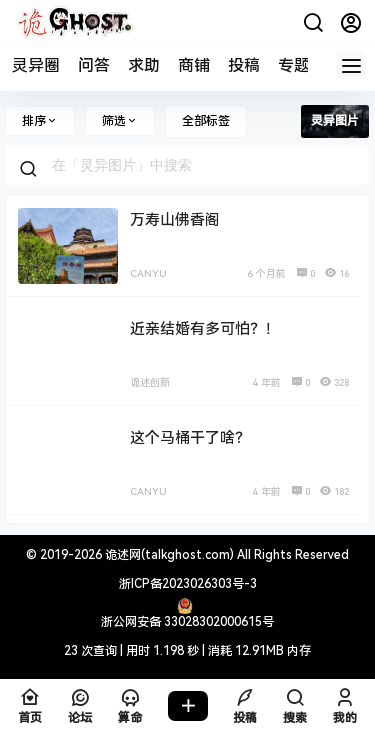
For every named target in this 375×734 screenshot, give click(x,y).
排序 (40, 121)
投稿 (244, 65)
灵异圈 (36, 65)
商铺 (194, 65)
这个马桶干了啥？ (190, 438)
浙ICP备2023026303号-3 (188, 584)
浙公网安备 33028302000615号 (187, 622)
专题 (294, 65)
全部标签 (206, 121)
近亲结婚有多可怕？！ (205, 329)
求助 (144, 65)
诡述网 (121, 555)
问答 (94, 65)
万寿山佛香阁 (175, 220)
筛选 (120, 121)
